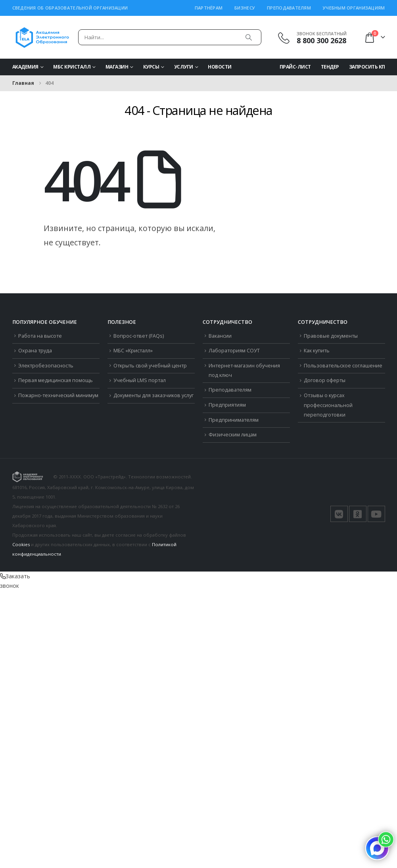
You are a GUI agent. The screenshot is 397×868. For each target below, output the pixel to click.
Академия (25, 67)
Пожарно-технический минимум (58, 395)
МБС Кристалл (72, 67)
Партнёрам (209, 8)
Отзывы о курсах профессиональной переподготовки (328, 405)
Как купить (317, 351)
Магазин (117, 67)
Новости (220, 67)
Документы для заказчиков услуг (153, 395)
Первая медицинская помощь (56, 380)
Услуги (184, 67)
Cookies (21, 544)
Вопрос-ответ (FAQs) (139, 336)
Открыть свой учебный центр (150, 366)
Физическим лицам (233, 435)
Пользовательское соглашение (343, 366)
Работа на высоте (40, 336)
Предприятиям (227, 405)
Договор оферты (325, 380)
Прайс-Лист (295, 67)
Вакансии (220, 336)
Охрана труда (35, 351)
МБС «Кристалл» (133, 351)
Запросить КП (367, 67)
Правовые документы (331, 336)
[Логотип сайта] (42, 37)
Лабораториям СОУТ (234, 351)
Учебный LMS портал (140, 380)
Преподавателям (289, 8)
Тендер (330, 67)
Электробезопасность (46, 366)
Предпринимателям (234, 420)
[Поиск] (249, 37)
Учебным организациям (354, 8)
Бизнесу (245, 8)
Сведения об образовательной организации (70, 8)
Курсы (151, 67)
